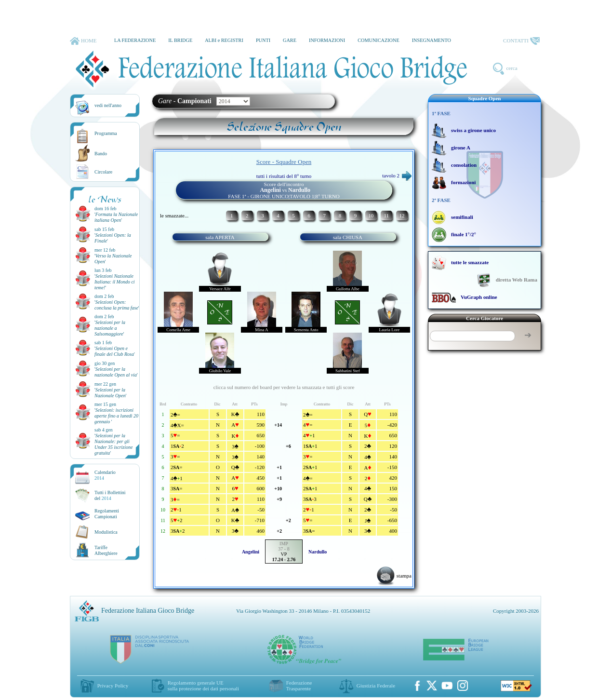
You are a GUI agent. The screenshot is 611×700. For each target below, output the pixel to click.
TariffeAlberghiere (106, 550)
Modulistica (106, 532)
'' (116, 217)
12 (402, 215)
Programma (106, 133)
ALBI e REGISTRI (224, 40)
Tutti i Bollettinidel (110, 495)
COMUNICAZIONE (379, 40)
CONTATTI (521, 41)
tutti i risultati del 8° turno (284, 176)
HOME (83, 41)
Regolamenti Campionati (107, 514)
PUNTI (263, 40)
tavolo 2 (397, 175)
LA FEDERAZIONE (135, 40)
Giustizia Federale (376, 686)
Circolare (103, 172)
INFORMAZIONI (327, 40)
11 (386, 215)
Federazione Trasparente (299, 686)
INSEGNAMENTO (432, 40)
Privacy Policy (113, 686)
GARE (290, 40)
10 (371, 215)
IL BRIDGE (180, 40)
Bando (101, 154)
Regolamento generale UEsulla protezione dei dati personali (203, 686)
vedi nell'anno (108, 105)
